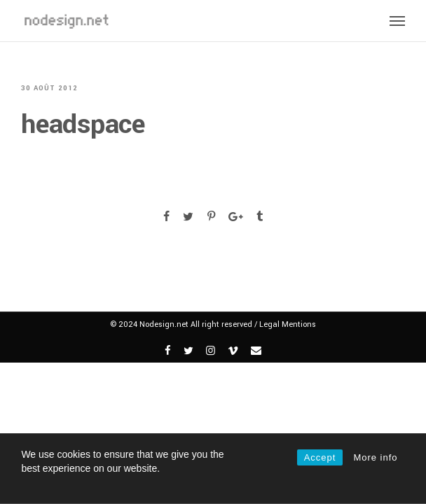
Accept (320, 457)
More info (375, 457)
